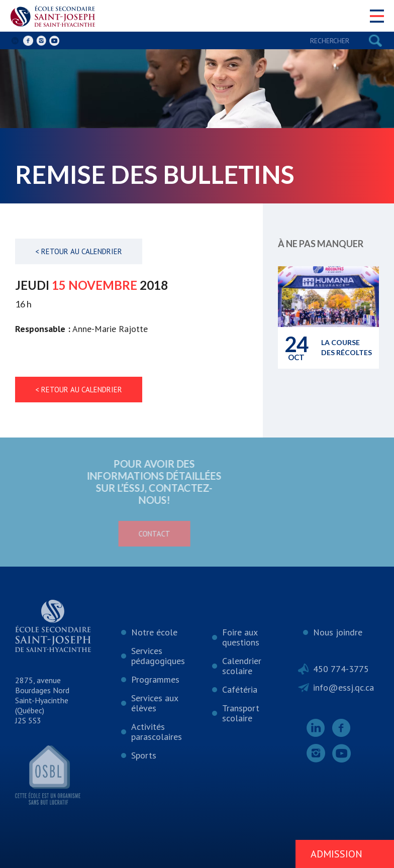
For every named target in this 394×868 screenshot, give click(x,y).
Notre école (154, 632)
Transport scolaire (241, 713)
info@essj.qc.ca (343, 687)
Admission (336, 854)
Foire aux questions (241, 637)
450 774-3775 (341, 669)
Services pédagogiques (158, 656)
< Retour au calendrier (79, 251)
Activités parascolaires (157, 732)
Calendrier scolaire (242, 666)
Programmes (155, 679)
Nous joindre (338, 632)
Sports (144, 755)
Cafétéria (240, 689)
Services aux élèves (155, 703)
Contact (116, 534)
